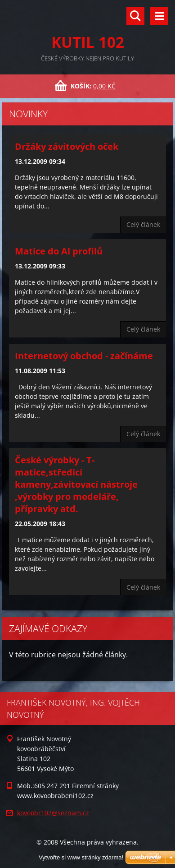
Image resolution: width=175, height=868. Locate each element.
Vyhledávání (135, 16)
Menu (159, 16)
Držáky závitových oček (67, 146)
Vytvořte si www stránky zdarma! (81, 857)
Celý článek (143, 224)
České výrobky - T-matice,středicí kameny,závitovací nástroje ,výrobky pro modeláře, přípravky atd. (76, 484)
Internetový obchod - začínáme (84, 356)
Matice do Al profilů (59, 251)
